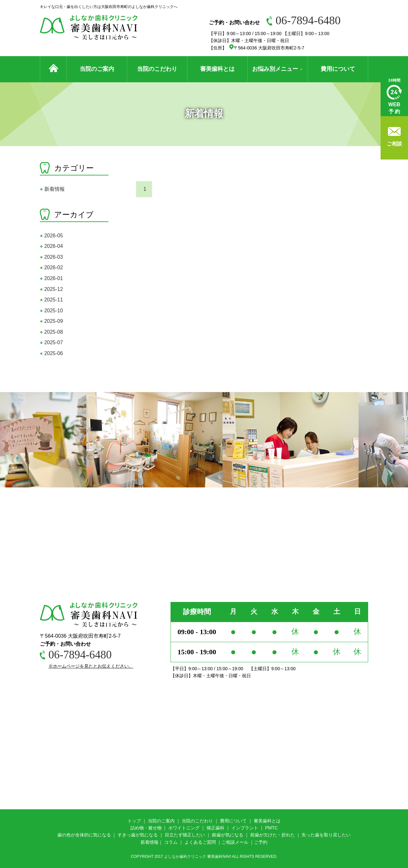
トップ (134, 821)
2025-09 (51, 321)
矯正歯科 (215, 828)
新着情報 (52, 189)
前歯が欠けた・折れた (273, 835)
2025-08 (51, 332)
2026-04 (51, 246)
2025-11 (51, 300)
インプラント (245, 828)
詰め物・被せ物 (146, 828)
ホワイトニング (184, 828)
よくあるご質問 (200, 842)
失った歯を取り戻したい (326, 835)
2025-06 (51, 353)
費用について (338, 69)
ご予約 (261, 842)
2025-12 (51, 289)
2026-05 (51, 236)
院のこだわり (200, 821)
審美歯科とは (217, 69)
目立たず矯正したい (185, 835)
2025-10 (51, 311)
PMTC (272, 828)
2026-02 (51, 267)
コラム (171, 842)
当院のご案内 (97, 69)
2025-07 (51, 342)
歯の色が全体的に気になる (84, 835)
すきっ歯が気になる (138, 835)
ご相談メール (235, 842)
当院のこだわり (157, 69)
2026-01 (51, 278)
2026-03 (51, 257)
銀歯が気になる (228, 835)
